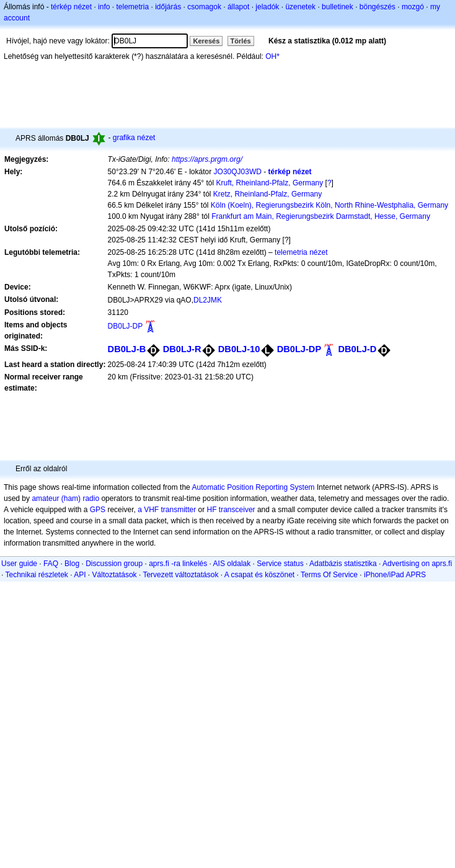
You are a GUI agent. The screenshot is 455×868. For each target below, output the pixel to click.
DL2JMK (208, 300)
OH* (272, 56)
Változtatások (115, 575)
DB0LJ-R (182, 349)
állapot (238, 7)
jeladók (267, 7)
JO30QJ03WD (238, 172)
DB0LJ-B (127, 349)
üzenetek (300, 7)
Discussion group (114, 564)
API (80, 575)
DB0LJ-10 (239, 349)
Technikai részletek (36, 575)
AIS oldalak (232, 564)
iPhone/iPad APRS (395, 575)
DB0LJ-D (357, 349)
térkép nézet (71, 7)
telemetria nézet (301, 252)
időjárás (168, 7)
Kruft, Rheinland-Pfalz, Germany (269, 183)
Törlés (241, 41)
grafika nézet (134, 138)
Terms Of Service (329, 575)
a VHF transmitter (167, 510)
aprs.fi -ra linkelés (178, 564)
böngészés (378, 7)
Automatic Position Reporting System (253, 487)
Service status (280, 564)
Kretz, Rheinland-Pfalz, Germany (267, 194)
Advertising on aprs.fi (417, 564)
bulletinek (338, 7)
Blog (72, 564)
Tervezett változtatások (180, 575)
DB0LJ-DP (126, 326)
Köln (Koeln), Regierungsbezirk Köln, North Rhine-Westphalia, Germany (329, 205)
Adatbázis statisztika (343, 564)
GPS (98, 510)
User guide (19, 564)
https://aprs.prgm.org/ (207, 159)
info (104, 7)
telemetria (132, 7)
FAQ (51, 564)
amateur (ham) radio (65, 498)
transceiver (237, 510)
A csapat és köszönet (259, 575)
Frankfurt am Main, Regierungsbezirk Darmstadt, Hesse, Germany (321, 216)
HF (212, 510)
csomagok (204, 7)
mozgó (413, 7)
